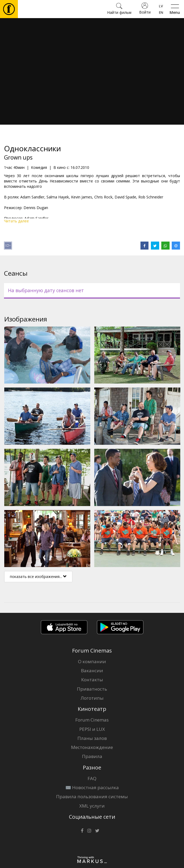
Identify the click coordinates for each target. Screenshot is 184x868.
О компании (92, 661)
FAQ (92, 778)
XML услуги (92, 806)
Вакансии (92, 671)
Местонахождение (92, 747)
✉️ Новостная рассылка (92, 787)
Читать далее (16, 221)
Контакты (92, 680)
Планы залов (92, 738)
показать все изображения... (38, 576)
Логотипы (92, 698)
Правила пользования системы (92, 796)
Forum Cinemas (92, 720)
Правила (92, 756)
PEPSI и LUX (92, 729)
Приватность (92, 689)
